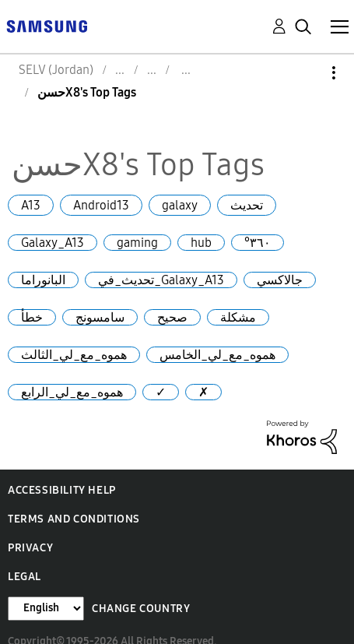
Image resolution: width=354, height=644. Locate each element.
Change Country (141, 609)
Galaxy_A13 (53, 243)
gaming (137, 243)
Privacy (30, 548)
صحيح (172, 317)
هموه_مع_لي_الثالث (74, 355)
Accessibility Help (62, 490)
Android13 (101, 205)
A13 (31, 205)
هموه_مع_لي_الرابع (72, 392)
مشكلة (238, 317)
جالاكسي (280, 280)
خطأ (32, 317)
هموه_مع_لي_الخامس (217, 355)
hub (201, 243)
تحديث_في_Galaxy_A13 (161, 280)
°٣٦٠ (258, 243)
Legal (25, 577)
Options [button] (307, 73)
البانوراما (43, 280)
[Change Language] (46, 609)
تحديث (247, 205)
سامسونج (100, 317)
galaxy (180, 205)
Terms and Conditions (74, 519)
